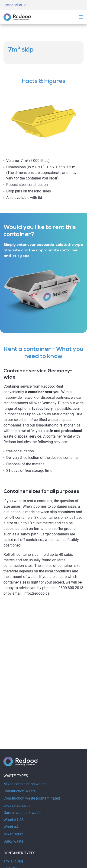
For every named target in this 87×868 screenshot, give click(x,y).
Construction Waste (19, 791)
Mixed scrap (13, 834)
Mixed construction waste (24, 784)
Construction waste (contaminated (32, 798)
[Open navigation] (81, 17)
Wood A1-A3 (14, 820)
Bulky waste (13, 841)
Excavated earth (17, 805)
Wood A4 (11, 827)
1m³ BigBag (13, 861)
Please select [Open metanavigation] (15, 5)
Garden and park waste (22, 813)
